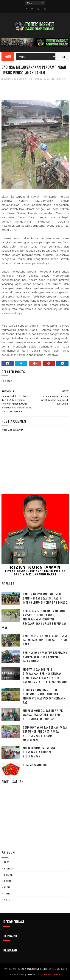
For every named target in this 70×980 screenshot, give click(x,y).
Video (7, 900)
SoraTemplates (34, 974)
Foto (7, 862)
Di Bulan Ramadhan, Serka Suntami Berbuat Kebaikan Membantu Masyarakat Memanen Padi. (44, 696)
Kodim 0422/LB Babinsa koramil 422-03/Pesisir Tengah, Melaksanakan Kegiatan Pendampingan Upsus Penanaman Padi (34, 619)
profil (8, 887)
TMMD (7, 894)
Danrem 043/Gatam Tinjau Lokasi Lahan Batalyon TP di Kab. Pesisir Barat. (45, 640)
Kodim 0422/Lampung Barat (34, 969)
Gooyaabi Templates (52, 974)
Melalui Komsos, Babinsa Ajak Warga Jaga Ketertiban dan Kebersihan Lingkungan (43, 715)
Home (8, 57)
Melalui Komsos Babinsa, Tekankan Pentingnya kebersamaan (40, 752)
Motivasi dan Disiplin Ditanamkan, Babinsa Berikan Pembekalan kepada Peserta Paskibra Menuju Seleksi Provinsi (46, 676)
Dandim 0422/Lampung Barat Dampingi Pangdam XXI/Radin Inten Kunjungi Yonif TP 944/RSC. (46, 598)
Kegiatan (60, 79)
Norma (8, 881)
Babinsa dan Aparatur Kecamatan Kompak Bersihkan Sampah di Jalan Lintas (45, 657)
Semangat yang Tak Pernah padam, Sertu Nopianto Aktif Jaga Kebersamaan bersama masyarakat (46, 734)
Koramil (9, 875)
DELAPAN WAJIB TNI (35, 765)
